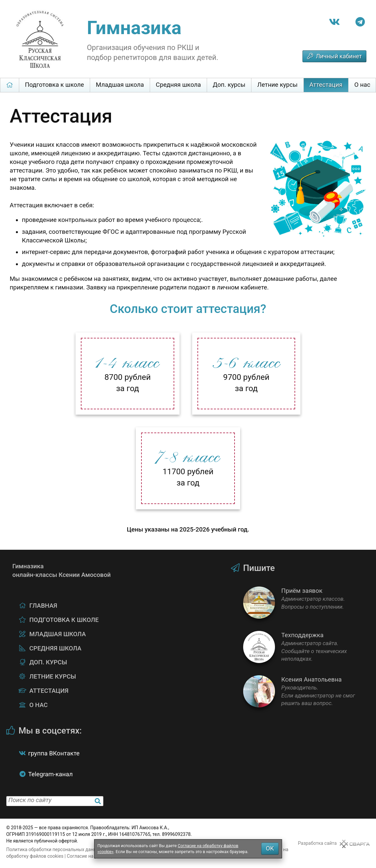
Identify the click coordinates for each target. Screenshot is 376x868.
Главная (10, 85)
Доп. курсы (229, 85)
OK (270, 848)
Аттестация (326, 85)
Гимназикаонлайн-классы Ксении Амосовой (27, 567)
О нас (39, 705)
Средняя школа (178, 85)
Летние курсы (278, 85)
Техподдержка (307, 647)
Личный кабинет (339, 56)
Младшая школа (120, 85)
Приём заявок (307, 603)
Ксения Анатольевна (307, 691)
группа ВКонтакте (54, 753)
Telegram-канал (51, 774)
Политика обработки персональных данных (54, 849)
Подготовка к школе (54, 85)
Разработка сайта (317, 843)
